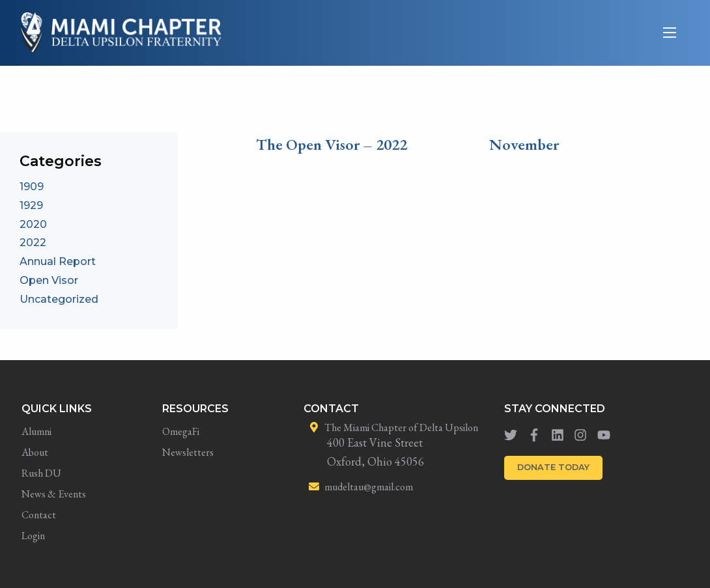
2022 (33, 243)
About (35, 452)
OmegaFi (181, 431)
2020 (33, 224)
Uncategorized (59, 299)
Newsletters (188, 452)
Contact (39, 515)
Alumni (36, 431)
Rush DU (41, 473)
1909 (32, 187)
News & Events (54, 494)
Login (33, 536)
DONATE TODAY (553, 467)
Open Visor (49, 280)
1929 (31, 205)
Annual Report (58, 261)
